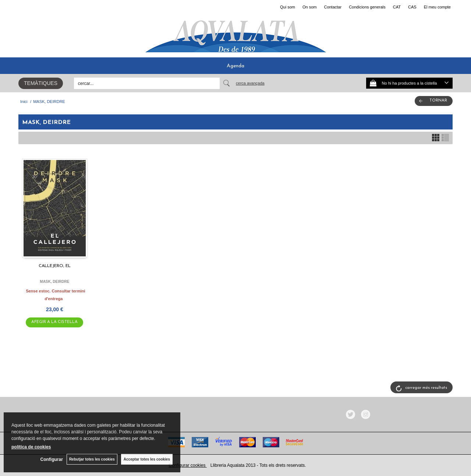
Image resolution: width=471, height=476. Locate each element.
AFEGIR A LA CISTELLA (54, 322)
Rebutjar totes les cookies (92, 459)
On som (310, 7)
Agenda (235, 66)
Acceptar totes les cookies (147, 459)
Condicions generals (367, 7)
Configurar (52, 459)
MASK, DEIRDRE (54, 282)
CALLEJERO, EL (55, 266)
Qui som (288, 7)
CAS (412, 7)
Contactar (333, 7)
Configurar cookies (187, 465)
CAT (397, 7)
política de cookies (31, 447)
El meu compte (437, 7)
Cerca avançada (250, 83)
